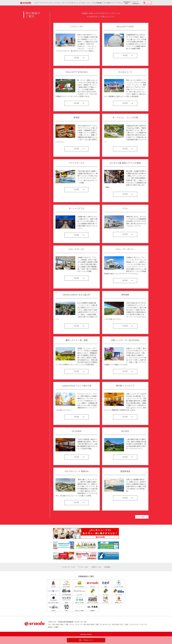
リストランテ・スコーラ (47, 3)
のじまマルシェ (74, 3)
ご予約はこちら (86, 640)
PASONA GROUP (86, 634)
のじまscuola (26, 3)
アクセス (119, 3)
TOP (36, 3)
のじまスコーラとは (68, 567)
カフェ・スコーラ (62, 3)
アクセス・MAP (83, 567)
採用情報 (107, 567)
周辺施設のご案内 (127, 3)
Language (149, 3)
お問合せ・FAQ (96, 567)
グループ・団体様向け (136, 3)
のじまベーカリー (86, 3)
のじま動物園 (97, 3)
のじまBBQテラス (109, 3)
